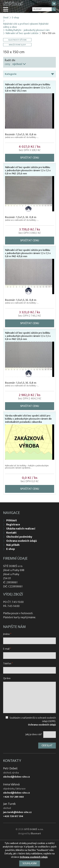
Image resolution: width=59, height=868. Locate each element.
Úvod (6, 18)
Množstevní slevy (17, 45)
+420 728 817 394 (13, 816)
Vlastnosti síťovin (17, 40)
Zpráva (7, 678)
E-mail (7, 649)
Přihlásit (12, 521)
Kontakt (11, 533)
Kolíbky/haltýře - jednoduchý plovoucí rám (28, 30)
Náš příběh (13, 545)
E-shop (15, 18)
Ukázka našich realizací (21, 529)
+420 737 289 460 (13, 797)
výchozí (17, 64)
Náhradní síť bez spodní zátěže (22, 33)
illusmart (36, 834)
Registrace (13, 525)
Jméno (7, 634)
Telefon (8, 664)
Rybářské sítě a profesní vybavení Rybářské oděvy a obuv (26, 26)
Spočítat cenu (30, 158)
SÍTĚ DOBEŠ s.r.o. (34, 829)
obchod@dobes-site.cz (17, 777)
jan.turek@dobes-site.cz (17, 812)
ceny (7, 64)
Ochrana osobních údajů (22, 541)
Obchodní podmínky (19, 537)
